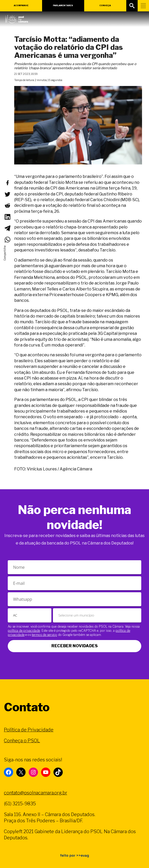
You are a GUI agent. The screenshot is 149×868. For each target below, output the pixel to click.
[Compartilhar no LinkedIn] (7, 217)
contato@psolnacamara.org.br (36, 793)
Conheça (105, 5)
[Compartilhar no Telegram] (7, 228)
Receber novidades (74, 646)
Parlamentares (63, 5)
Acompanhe (21, 5)
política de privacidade (24, 631)
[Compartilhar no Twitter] (7, 194)
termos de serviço (44, 635)
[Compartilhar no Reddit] (7, 206)
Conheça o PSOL (22, 741)
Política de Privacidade (29, 730)
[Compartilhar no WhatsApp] (7, 240)
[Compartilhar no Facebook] (7, 183)
